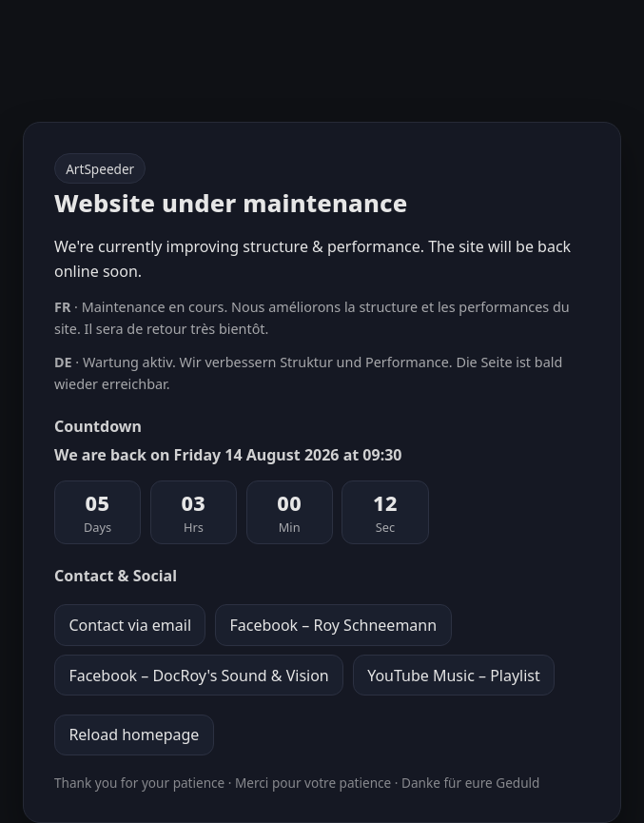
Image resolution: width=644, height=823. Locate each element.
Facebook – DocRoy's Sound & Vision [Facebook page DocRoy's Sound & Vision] (198, 676)
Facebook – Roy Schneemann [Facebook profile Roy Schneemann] (333, 625)
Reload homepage (134, 735)
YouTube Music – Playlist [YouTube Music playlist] (454, 676)
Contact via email (130, 625)
